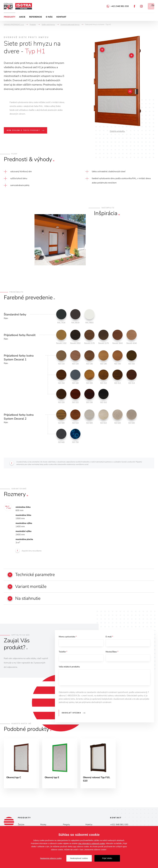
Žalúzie (21, 825)
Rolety (43, 825)
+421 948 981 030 (120, 6)
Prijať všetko (107, 858)
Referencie (36, 17)
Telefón (63, 652)
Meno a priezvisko (68, 637)
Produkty (10, 17)
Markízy (89, 825)
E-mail (109, 637)
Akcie (22, 17)
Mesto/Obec (112, 652)
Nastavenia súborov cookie (51, 858)
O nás (49, 17)
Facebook (134, 6)
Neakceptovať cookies (79, 858)
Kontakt (61, 17)
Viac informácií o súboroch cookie (92, 843)
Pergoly (66, 825)
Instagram (141, 6)
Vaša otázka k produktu (69, 667)
